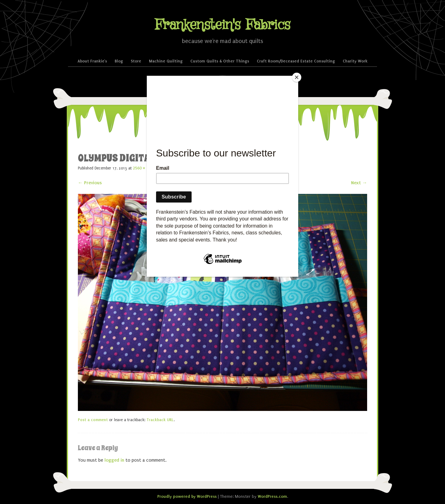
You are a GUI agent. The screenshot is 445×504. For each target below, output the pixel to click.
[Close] (297, 77)
